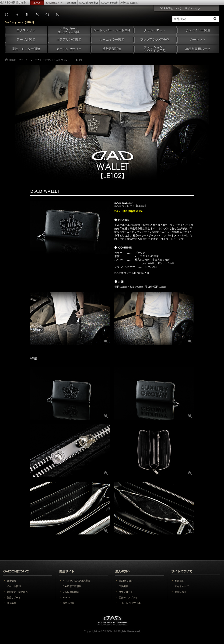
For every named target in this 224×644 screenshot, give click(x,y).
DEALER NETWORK (130, 603)
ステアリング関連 (69, 40)
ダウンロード (126, 592)
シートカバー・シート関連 (112, 30)
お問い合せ (181, 592)
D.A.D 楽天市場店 (72, 586)
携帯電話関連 (112, 49)
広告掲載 (123, 586)
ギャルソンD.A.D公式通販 (76, 581)
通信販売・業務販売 (17, 592)
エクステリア (26, 30)
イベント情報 (14, 586)
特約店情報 (69, 603)
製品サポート (14, 598)
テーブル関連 (26, 40)
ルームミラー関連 (112, 40)
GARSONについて (171, 8)
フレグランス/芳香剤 (155, 40)
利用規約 (179, 581)
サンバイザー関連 (198, 30)
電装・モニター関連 (26, 49)
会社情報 (11, 581)
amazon (67, 598)
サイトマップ (192, 8)
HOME (13, 60)
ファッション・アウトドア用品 (155, 49)
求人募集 (11, 603)
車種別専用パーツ (198, 49)
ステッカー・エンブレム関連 (69, 30)
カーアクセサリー (69, 49)
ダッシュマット (155, 30)
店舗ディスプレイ (128, 598)
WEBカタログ (126, 581)
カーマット (198, 40)
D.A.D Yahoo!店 (71, 592)
